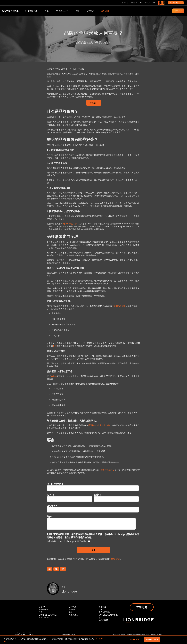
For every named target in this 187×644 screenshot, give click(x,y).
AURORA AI (44, 620)
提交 (94, 553)
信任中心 (125, 3)
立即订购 (105, 11)
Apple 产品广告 (70, 227)
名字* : (50, 497)
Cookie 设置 (134, 639)
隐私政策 (115, 562)
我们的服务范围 (31, 11)
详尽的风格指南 (119, 309)
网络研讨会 (73, 618)
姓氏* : (97, 497)
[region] (93, 640)
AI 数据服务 (44, 612)
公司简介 (90, 11)
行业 (47, 11)
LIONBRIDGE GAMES (48, 618)
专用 (55, 349)
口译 (41, 615)
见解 (71, 615)
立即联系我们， (108, 473)
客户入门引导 (150, 3)
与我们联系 (178, 11)
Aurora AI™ (62, 11)
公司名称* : (53, 508)
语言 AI (42, 610)
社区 (141, 3)
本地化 (54, 379)
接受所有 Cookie (152, 639)
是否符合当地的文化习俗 (99, 428)
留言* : (50, 519)
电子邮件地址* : (55, 487)
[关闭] (183, 639)
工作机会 (134, 3)
